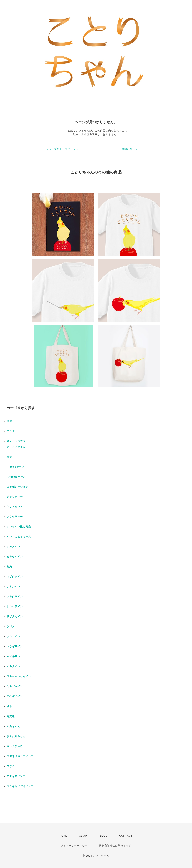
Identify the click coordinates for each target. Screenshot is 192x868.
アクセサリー (15, 517)
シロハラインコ (16, 607)
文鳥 (9, 567)
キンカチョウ (15, 746)
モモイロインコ (16, 776)
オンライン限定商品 (19, 527)
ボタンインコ (15, 587)
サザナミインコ (16, 617)
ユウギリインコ (16, 646)
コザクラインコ (16, 577)
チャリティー (15, 497)
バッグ (11, 431)
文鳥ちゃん (13, 726)
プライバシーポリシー (74, 846)
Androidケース (16, 477)
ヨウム (11, 766)
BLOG (104, 836)
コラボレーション (17, 487)
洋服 (9, 421)
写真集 (11, 716)
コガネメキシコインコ (20, 756)
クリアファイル (16, 447)
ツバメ (11, 627)
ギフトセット (15, 507)
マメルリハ (13, 656)
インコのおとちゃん (19, 537)
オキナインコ (15, 666)
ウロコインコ (15, 636)
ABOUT (84, 836)
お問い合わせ (130, 149)
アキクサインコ (16, 597)
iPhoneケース (16, 467)
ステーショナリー (17, 441)
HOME (64, 836)
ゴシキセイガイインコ (20, 786)
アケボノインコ (16, 696)
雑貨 (9, 457)
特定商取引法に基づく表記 (115, 846)
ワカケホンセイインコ (20, 676)
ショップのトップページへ (62, 149)
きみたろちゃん (16, 736)
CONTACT (126, 836)
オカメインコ (15, 547)
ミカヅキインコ (16, 686)
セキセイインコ (16, 557)
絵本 (9, 706)
